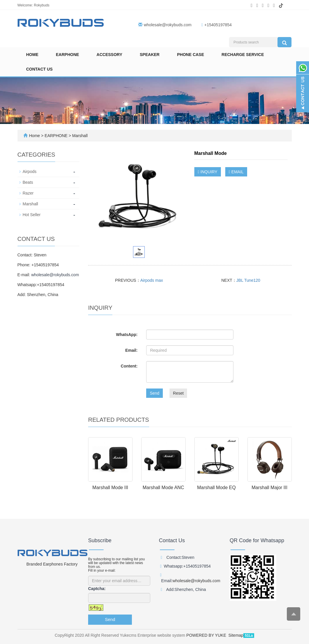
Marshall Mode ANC (163, 488)
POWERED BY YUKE (207, 635)
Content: (129, 366)
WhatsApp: (127, 335)
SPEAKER (150, 55)
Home (32, 55)
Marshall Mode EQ (216, 488)
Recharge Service (243, 55)
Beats (28, 182)
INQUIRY (208, 172)
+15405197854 (218, 25)
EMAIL (236, 172)
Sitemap (236, 635)
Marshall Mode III (110, 488)
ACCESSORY (109, 55)
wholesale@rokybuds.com (168, 25)
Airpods (30, 171)
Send (154, 393)
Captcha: (97, 589)
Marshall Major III (269, 488)
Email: (131, 350)
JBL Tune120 (248, 280)
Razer (28, 193)
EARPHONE (68, 55)
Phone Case (191, 55)
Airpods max (152, 280)
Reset (178, 393)
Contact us (40, 69)
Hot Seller (32, 215)
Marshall (79, 136)
